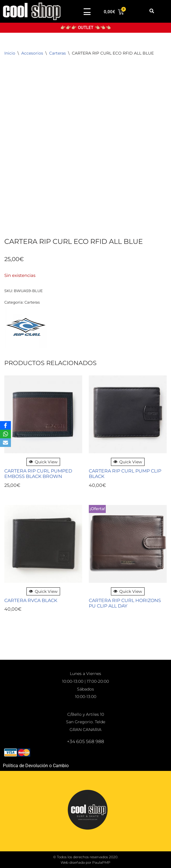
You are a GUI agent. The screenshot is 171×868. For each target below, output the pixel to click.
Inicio (10, 53)
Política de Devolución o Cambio (36, 766)
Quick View (43, 462)
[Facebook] (5, 425)
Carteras (57, 53)
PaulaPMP (101, 862)
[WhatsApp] (5, 434)
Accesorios (32, 53)
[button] (152, 11)
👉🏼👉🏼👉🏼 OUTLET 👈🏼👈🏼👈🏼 (86, 28)
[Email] (5, 443)
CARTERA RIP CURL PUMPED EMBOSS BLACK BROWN (38, 474)
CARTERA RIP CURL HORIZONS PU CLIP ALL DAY (125, 603)
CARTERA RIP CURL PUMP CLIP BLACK (125, 474)
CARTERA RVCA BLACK (31, 600)
